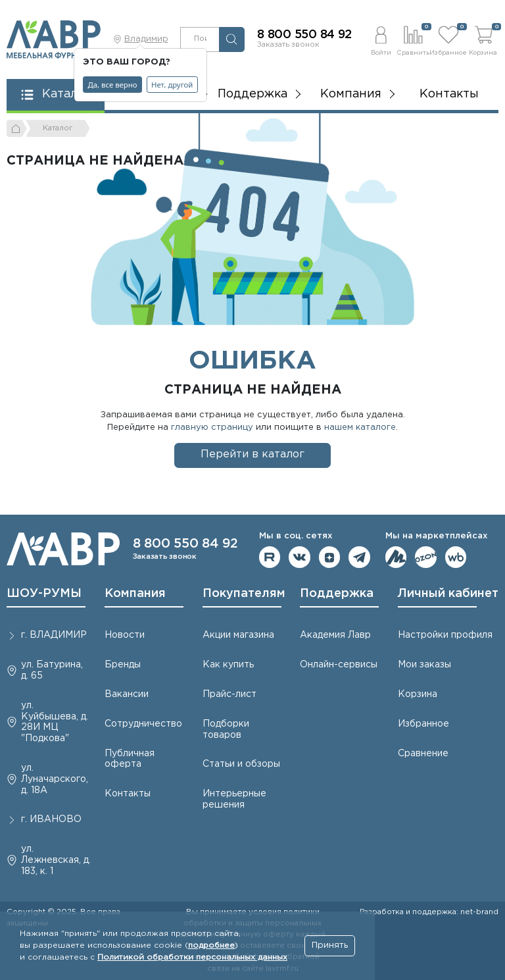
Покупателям (244, 594)
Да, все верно (113, 85)
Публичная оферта (130, 759)
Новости (125, 635)
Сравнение (423, 754)
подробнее (211, 945)
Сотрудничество (143, 724)
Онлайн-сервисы (339, 665)
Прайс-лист (229, 694)
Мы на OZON (426, 557)
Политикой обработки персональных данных (192, 957)
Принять (330, 945)
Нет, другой (172, 85)
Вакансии (127, 694)
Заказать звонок (288, 45)
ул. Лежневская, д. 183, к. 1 (56, 860)
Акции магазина (238, 635)
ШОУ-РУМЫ (44, 594)
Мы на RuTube (270, 557)
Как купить (228, 665)
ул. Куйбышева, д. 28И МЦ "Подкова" (55, 722)
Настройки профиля (445, 635)
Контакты (449, 94)
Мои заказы (424, 665)
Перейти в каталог (252, 454)
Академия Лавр (335, 635)
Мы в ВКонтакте (300, 557)
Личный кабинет (448, 594)
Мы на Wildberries (456, 557)
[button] (381, 39)
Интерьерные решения (234, 799)
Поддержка (337, 594)
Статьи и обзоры (241, 764)
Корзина (418, 694)
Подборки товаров (226, 730)
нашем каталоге (360, 427)
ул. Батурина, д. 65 (52, 670)
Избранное (423, 724)
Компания (135, 594)
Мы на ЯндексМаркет (396, 557)
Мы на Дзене (330, 557)
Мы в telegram (359, 557)
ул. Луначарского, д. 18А (55, 779)
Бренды (123, 665)
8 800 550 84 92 (304, 35)
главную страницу (212, 427)
